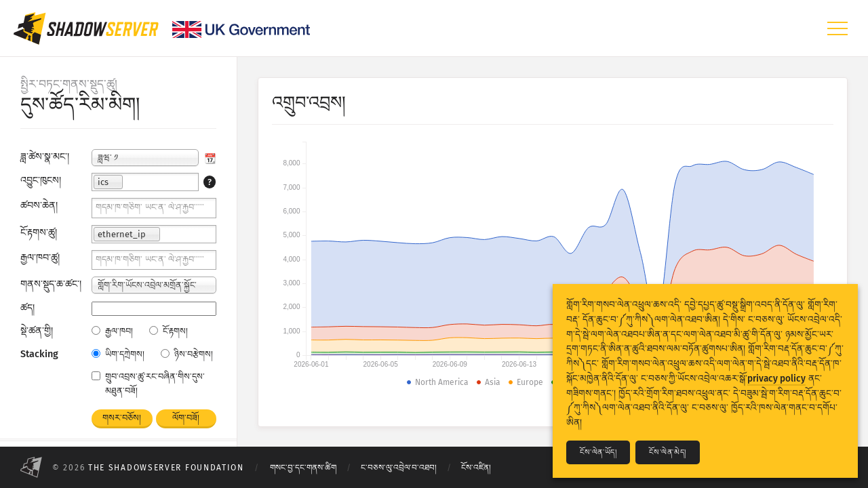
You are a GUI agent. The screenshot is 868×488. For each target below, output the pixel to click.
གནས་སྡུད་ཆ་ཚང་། (51, 284)
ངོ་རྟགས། (169, 331)
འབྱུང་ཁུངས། (41, 181)
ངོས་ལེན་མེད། (667, 452)
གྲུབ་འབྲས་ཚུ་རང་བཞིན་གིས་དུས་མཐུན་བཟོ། (148, 384)
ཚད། (27, 308)
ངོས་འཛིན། (476, 468)
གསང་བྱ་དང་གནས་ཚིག (303, 468)
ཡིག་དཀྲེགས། (118, 354)
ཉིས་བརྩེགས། (187, 354)
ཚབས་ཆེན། (39, 206)
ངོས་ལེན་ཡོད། (598, 452)
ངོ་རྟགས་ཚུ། (39, 233)
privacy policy (776, 379)
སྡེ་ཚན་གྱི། (37, 331)
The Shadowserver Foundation (166, 468)
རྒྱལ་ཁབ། (112, 331)
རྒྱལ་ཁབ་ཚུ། (40, 258)
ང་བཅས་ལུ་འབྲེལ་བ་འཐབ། (399, 468)
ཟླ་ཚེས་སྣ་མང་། (45, 157)
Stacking (39, 354)
